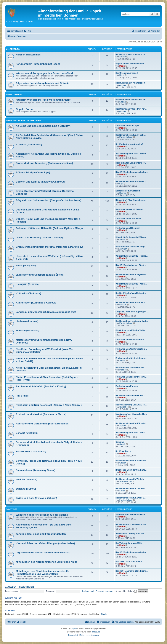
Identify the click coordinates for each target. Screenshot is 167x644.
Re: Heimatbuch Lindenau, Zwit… (132, 321)
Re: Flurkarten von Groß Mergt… (131, 247)
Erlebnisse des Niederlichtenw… (131, 358)
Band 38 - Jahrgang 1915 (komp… (132, 571)
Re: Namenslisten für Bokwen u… (132, 181)
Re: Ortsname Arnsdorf (127, 73)
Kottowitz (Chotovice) (28, 293)
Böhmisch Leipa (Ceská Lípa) (33, 172)
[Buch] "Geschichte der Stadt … (131, 265)
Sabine (123, 57)
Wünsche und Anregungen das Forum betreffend (44, 73)
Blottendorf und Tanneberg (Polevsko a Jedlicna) (44, 163)
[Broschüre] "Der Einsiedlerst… (131, 200)
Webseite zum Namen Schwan (130, 514)
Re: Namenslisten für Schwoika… (132, 461)
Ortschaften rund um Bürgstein (24, 120)
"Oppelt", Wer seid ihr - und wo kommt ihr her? (43, 100)
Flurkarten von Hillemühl (127, 228)
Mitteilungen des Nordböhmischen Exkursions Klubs (47, 562)
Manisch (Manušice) (27, 331)
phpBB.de (96, 632)
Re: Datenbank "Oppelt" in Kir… (131, 109)
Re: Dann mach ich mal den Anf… (132, 100)
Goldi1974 (124, 407)
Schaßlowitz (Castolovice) (31, 452)
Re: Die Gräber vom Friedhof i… (131, 395)
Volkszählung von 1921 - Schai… (131, 433)
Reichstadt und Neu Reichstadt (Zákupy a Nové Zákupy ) (49, 405)
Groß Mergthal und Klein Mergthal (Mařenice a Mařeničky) (49, 247)
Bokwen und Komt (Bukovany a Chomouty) (41, 182)
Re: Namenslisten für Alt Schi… (131, 135)
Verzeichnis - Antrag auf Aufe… (131, 534)
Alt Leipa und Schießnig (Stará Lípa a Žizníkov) (43, 126)
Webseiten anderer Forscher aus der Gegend (42, 515)
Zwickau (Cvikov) (26, 489)
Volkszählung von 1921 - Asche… (132, 154)
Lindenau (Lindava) (27, 321)
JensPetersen (126, 481)
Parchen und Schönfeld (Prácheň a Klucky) (41, 386)
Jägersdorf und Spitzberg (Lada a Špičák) (40, 275)
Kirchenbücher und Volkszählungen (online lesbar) (45, 543)
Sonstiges (12, 509)
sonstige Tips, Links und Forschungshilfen (41, 534)
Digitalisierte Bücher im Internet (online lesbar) (43, 553)
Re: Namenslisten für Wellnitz (130, 479)
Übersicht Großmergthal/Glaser (131, 237)
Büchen (123, 193)
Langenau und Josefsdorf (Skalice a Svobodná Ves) (46, 312)
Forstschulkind (126, 137)
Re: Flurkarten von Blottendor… (131, 163)
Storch (122, 239)
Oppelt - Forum (14, 94)
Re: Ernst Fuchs (123, 451)
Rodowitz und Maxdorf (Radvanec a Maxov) (41, 414)
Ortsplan (120, 442)
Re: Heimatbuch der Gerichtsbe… (132, 524)
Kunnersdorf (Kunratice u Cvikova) (36, 303)
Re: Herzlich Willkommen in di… (131, 54)
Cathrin (123, 463)
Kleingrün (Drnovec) (28, 284)
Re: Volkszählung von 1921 (129, 543)
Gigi (121, 184)
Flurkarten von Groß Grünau (129, 209)
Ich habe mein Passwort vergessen (98, 591)
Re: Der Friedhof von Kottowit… (131, 293)
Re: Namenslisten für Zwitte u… (131, 498)
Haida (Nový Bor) (26, 265)
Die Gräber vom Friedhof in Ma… (131, 330)
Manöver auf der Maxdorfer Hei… (131, 414)
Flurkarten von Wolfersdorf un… (131, 349)
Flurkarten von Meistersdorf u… (131, 340)
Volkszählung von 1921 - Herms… (132, 256)
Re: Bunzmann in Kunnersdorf (130, 83)
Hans (122, 75)
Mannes (123, 370)
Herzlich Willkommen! (29, 55)
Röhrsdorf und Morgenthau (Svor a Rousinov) (42, 424)
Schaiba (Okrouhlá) (27, 433)
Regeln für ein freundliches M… (131, 64)
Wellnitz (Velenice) (27, 479)
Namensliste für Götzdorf (128, 191)
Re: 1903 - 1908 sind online (129, 562)
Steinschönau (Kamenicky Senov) (36, 470)
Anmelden (11, 587)
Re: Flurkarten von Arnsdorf (129, 144)
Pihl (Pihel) (22, 396)
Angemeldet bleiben (126, 591)
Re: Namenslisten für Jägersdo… (132, 274)
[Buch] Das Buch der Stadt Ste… (131, 470)
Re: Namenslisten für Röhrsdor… (132, 423)
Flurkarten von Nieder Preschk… (131, 377)
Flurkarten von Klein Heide (128, 219)
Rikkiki (104, 614)
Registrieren (27, 587)
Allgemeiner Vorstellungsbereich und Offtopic (42, 83)
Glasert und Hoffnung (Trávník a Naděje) (39, 238)
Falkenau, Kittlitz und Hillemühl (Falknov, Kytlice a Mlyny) (49, 228)
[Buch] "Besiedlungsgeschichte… (132, 172)
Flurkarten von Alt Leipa (127, 126)
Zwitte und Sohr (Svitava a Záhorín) (36, 498)
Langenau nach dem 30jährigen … (132, 312)
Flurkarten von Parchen (127, 386)
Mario (122, 66)
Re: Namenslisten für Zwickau (130, 488)
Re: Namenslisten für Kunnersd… (132, 302)
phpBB (74, 628)
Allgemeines (13, 49)
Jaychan (123, 85)
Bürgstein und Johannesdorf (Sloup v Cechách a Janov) (49, 200)
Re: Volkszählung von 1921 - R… (131, 405)
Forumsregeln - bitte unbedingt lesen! (38, 64)
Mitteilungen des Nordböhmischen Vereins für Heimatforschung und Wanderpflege (43, 573)
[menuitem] (27, 31)
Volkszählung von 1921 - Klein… (131, 284)
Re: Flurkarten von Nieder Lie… (131, 367)
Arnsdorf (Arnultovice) (29, 144)
